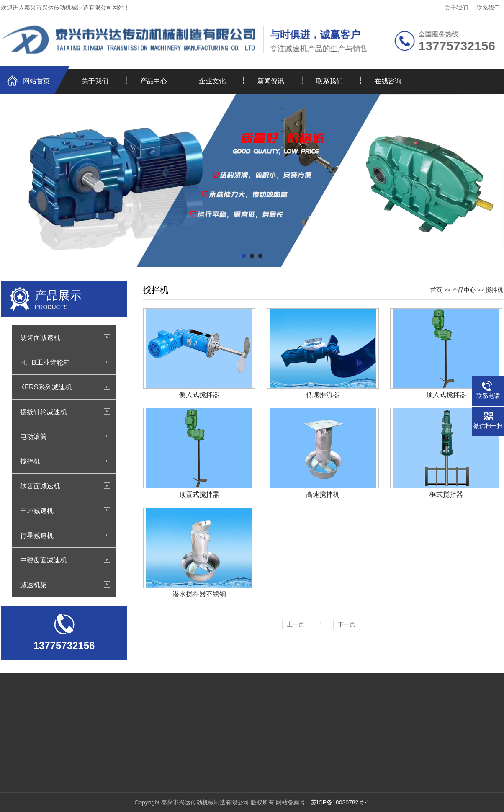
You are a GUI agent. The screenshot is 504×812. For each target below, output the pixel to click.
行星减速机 (37, 535)
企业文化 (212, 81)
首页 (436, 290)
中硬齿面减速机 (44, 560)
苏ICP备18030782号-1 (340, 802)
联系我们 (488, 8)
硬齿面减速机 (40, 338)
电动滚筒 (33, 436)
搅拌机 (30, 461)
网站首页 (36, 81)
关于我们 (456, 8)
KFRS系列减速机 (46, 387)
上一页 (296, 624)
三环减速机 (37, 510)
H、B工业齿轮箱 (45, 362)
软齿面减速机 (40, 486)
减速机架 (33, 585)
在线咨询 (388, 81)
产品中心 (154, 81)
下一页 (347, 624)
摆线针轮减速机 (44, 412)
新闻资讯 (271, 81)
